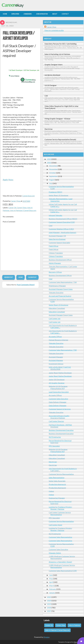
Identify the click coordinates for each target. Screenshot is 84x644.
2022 (49, 163)
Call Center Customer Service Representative (60, 513)
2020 (49, 601)
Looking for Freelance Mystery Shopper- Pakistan (60, 508)
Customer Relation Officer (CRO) (61, 229)
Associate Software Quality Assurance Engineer (59, 417)
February (53, 589)
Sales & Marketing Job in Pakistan (57, 54)
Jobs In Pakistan (74, 625)
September (53, 176)
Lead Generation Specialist (59, 392)
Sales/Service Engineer (57, 239)
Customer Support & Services (60, 409)
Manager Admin (55, 553)
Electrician (49, 129)
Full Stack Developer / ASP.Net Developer (19, 36)
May (51, 579)
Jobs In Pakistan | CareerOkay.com (23, 210)
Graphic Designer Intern (53, 65)
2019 (49, 604)
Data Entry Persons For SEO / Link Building (60, 44)
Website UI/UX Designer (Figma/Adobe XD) (58, 387)
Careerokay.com (28, 196)
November (53, 169)
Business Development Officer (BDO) (63, 219)
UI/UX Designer (51, 85)
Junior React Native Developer (60, 373)
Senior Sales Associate (57, 481)
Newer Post (9, 277)
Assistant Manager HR (57, 236)
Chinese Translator (56, 253)
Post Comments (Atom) (26, 285)
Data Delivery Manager (58, 402)
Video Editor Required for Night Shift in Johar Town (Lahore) (61, 107)
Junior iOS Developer (57, 379)
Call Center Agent (55, 525)
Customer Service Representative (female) (60, 139)
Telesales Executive (56, 293)
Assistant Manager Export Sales (61, 289)
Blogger (47, 637)
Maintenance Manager (57, 286)
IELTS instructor (55, 437)
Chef (51, 226)
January (52, 593)
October (52, 173)
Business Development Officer (60, 260)
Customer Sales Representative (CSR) (63, 571)
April (51, 582)
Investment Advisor (56, 364)
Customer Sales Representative (60, 537)
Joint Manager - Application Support (62, 232)
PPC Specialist (54, 446)
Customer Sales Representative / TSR (63, 282)
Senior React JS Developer (59, 195)
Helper (51, 491)
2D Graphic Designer (57, 383)
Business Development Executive (61, 430)
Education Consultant (57, 308)
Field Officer (54, 246)
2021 (49, 597)
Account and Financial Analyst (60, 296)
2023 (49, 159)
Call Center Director (56, 421)
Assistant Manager (56, 357)
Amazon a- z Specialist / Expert (60, 562)
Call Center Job (55, 318)
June (51, 575)
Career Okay (22, 208)
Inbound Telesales (56, 215)
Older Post (32, 277)
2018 (49, 608)
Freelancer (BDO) (55, 192)
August (52, 180)
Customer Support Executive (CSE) (62, 222)
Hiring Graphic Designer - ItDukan (57, 119)
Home (21, 277)
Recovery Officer (55, 272)
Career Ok (12, 208)
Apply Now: (8, 180)
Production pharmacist (57, 484)
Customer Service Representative (61, 474)
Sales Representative (57, 477)
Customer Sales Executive (58, 399)
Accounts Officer (55, 336)
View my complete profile (54, 30)
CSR (46, 96)
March (52, 586)
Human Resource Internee (58, 340)
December (53, 166)
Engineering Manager (57, 498)
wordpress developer (52, 75)
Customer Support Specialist (59, 243)
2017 (49, 611)
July (51, 183)
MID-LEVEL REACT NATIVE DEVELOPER (60, 368)
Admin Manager (55, 263)
